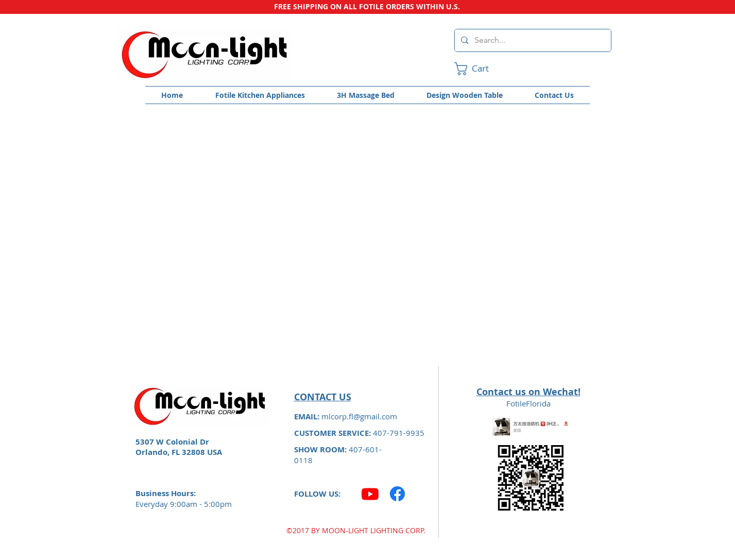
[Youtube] (370, 494)
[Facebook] (397, 494)
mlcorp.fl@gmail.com (359, 416)
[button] (260, 95)
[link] (480, 69)
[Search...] (532, 40)
